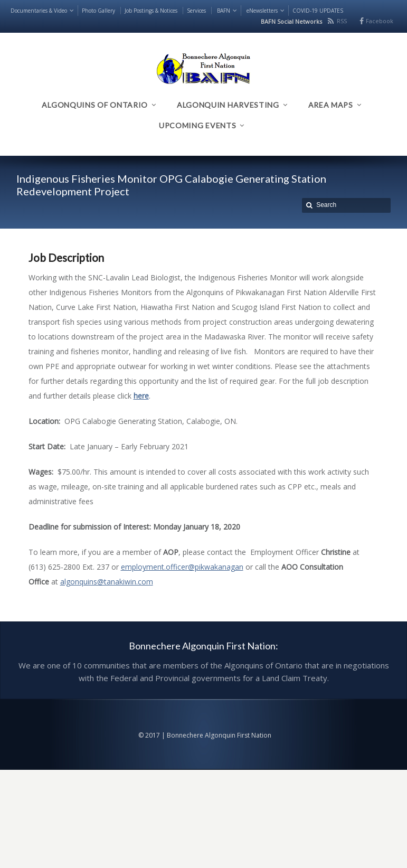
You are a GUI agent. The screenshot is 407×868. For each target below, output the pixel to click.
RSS (342, 21)
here (141, 396)
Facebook (380, 21)
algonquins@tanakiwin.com (107, 582)
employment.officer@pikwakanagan (182, 567)
